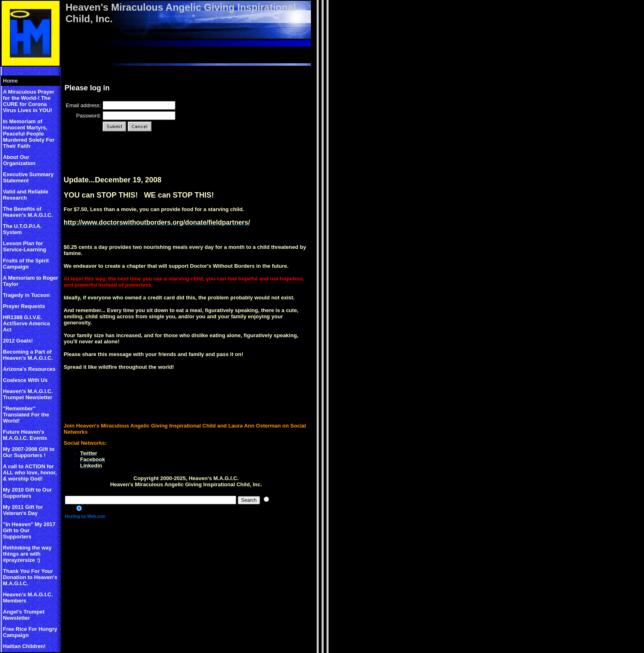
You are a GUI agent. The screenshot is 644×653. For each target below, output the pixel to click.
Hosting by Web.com (85, 516)
